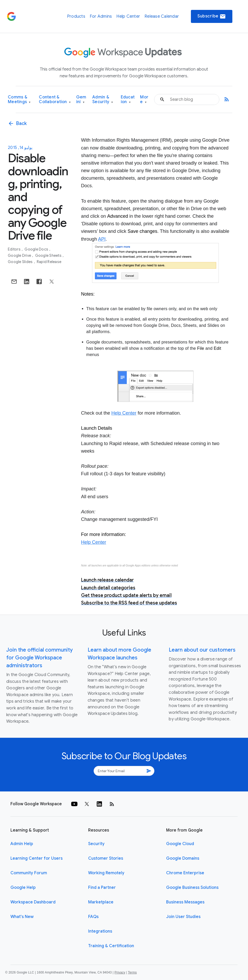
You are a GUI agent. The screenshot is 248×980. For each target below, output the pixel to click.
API (102, 239)
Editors (15, 249)
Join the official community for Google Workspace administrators (40, 658)
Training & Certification (111, 946)
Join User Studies (183, 917)
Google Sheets (49, 255)
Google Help (23, 888)
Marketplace (101, 902)
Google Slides (21, 262)
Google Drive (20, 255)
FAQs (93, 917)
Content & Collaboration (55, 100)
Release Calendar (162, 16)
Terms (132, 972)
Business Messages (185, 902)
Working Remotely (106, 873)
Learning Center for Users (37, 858)
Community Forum (29, 873)
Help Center (128, 16)
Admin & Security (103, 100)
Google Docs (37, 249)
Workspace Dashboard (33, 902)
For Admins (101, 16)
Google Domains (183, 858)
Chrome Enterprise (185, 873)
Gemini (81, 100)
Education (128, 100)
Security (96, 844)
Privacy (120, 972)
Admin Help (22, 844)
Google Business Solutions (192, 888)
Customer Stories (106, 858)
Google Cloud (180, 844)
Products (76, 16)
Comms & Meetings (19, 100)
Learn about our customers (202, 650)
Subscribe (212, 16)
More (144, 100)
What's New (22, 917)
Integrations (100, 931)
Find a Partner (102, 888)
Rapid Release (49, 262)
